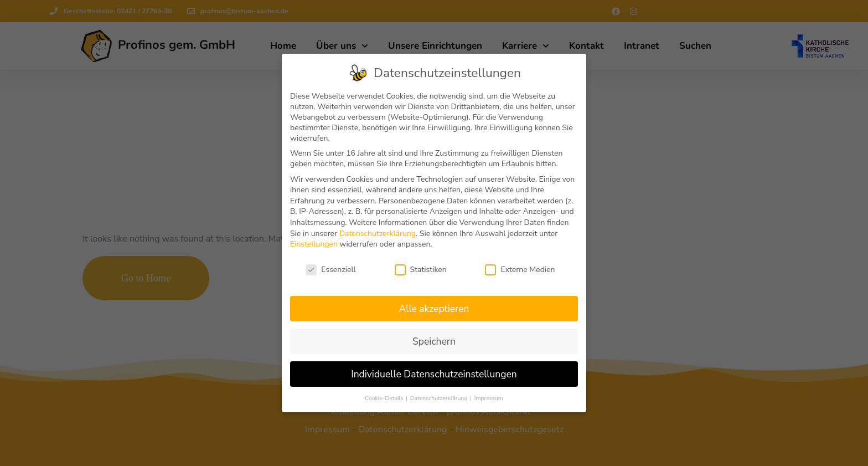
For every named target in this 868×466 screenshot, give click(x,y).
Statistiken (421, 270)
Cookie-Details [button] (385, 398)
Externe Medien (520, 270)
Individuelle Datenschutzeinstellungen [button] (434, 373)
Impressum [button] (489, 398)
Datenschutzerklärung (378, 233)
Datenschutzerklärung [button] (440, 398)
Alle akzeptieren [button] (434, 308)
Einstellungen (314, 244)
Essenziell (330, 270)
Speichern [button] (434, 341)
